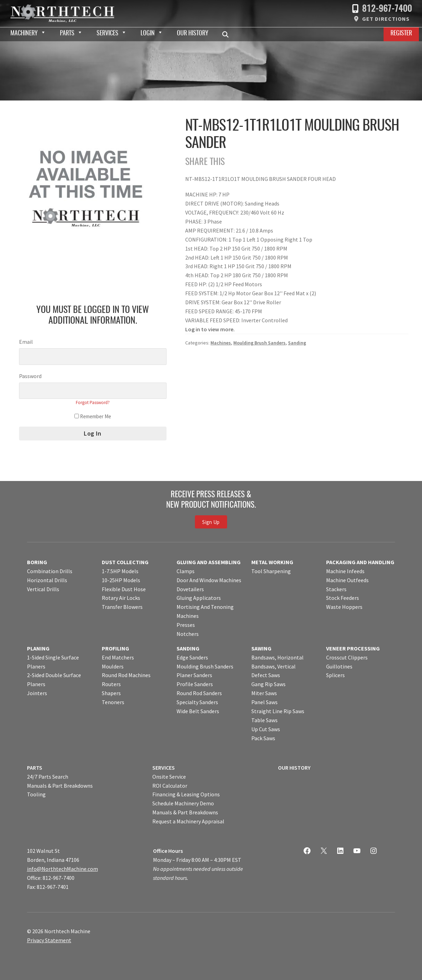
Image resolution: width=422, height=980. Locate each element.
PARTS (35, 768)
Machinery (24, 34)
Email (26, 342)
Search (227, 34)
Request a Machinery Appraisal (188, 821)
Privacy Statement (49, 940)
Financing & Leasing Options (186, 794)
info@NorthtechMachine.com (62, 869)
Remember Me (93, 416)
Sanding (297, 343)
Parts (67, 34)
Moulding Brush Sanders (259, 343)
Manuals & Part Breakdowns (60, 786)
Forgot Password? (93, 402)
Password (30, 376)
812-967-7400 (387, 9)
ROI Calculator (170, 786)
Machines (221, 343)
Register (401, 34)
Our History (193, 34)
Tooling (36, 794)
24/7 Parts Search (48, 777)
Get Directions (386, 19)
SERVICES (164, 768)
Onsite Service (169, 777)
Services (107, 34)
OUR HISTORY (294, 768)
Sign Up (211, 522)
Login (148, 34)
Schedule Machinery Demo (183, 803)
